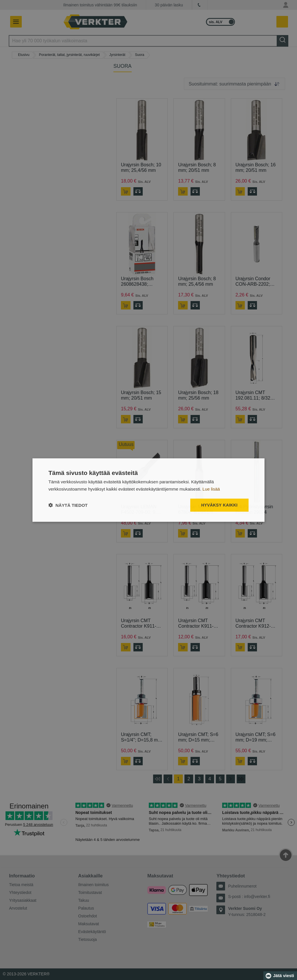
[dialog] (148, 490)
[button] (68, 505)
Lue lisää (211, 489)
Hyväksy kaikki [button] (219, 505)
